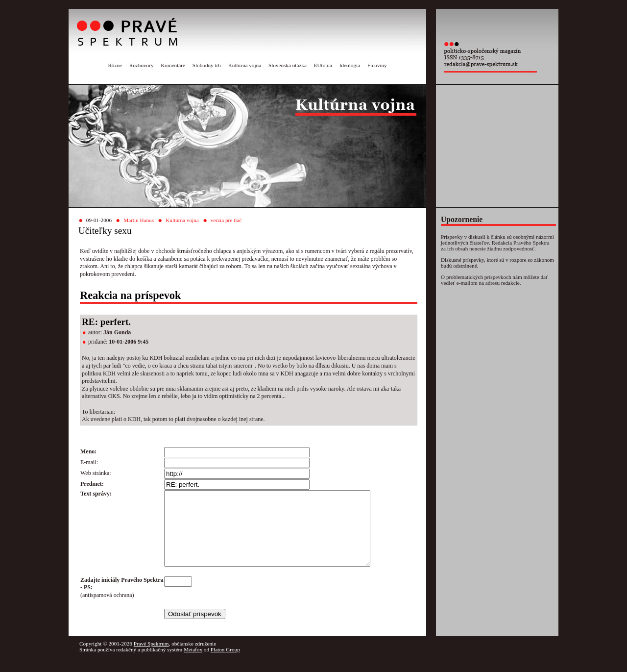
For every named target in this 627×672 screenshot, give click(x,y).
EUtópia (323, 65)
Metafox (193, 664)
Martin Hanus (139, 220)
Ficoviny (377, 65)
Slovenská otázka (288, 65)
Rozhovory (142, 65)
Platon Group (225, 664)
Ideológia (350, 65)
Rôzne (115, 65)
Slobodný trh (207, 65)
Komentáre (173, 65)
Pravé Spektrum (151, 658)
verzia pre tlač (226, 220)
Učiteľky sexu (105, 231)
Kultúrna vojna (245, 65)
